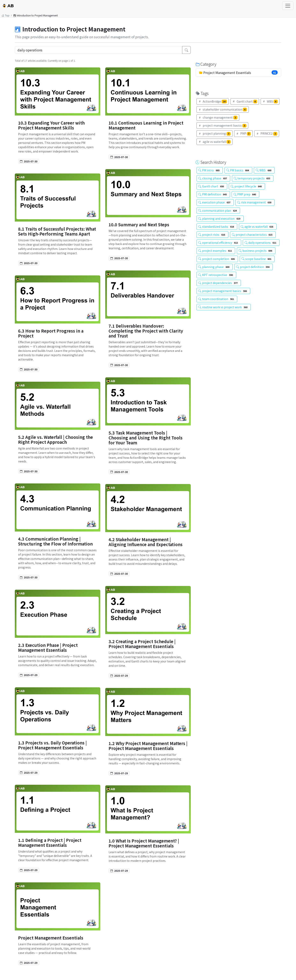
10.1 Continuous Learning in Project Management (146, 125)
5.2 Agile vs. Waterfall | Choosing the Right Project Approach (55, 440)
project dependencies (219, 283)
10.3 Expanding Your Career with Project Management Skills (51, 125)
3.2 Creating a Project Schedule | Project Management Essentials (142, 644)
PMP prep (246, 194)
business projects (256, 251)
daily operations (261, 243)
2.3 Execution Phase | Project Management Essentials (48, 648)
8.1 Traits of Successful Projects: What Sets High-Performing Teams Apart (57, 231)
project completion (217, 259)
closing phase (213, 178)
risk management (255, 202)
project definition (254, 267)
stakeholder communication (223, 109)
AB (8, 6)
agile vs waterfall (214, 142)
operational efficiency (219, 243)
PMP (243, 133)
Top (6, 15)
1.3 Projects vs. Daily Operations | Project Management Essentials (52, 745)
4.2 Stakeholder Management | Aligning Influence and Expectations (146, 542)
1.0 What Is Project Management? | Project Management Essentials (144, 843)
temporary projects (253, 178)
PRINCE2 (267, 133)
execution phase (215, 202)
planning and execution (220, 218)
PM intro (210, 170)
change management (218, 117)
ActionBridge (213, 101)
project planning (214, 133)
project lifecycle (247, 186)
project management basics (222, 125)
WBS (270, 101)
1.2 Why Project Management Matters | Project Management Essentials (148, 746)
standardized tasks (217, 227)
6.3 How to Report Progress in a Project (51, 333)
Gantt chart (245, 101)
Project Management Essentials (51, 938)
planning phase (215, 267)
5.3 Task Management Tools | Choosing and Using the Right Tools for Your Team (146, 438)
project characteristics (253, 235)
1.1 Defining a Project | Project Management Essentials (50, 843)
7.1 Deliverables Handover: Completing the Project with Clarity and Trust (146, 331)
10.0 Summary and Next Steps (139, 225)
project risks (212, 235)
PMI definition (213, 194)
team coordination (217, 299)
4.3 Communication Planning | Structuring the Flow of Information (55, 541)
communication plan (218, 210)
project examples (216, 251)
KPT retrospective (216, 275)
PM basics (238, 170)
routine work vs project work (224, 307)
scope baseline (257, 259)
